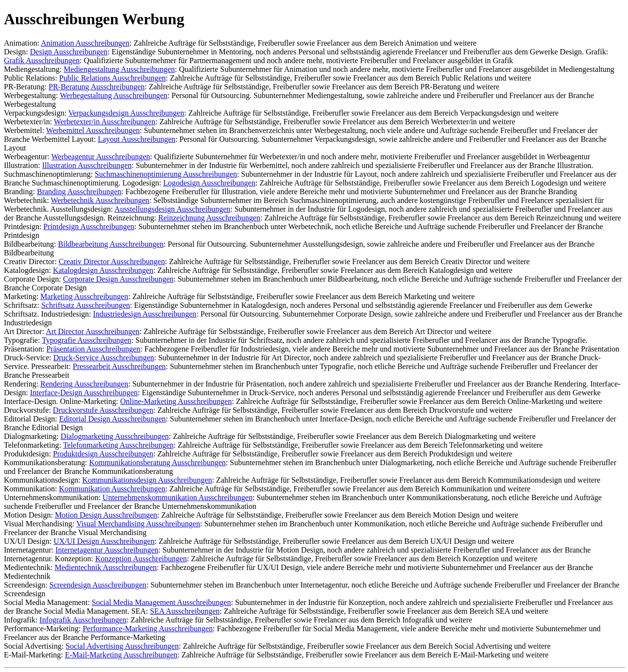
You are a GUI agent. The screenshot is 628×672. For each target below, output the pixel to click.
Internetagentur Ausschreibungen (107, 550)
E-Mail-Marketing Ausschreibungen (121, 655)
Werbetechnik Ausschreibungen (100, 200)
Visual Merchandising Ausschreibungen (138, 524)
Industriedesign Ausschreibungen (145, 314)
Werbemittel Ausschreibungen (93, 130)
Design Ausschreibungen (69, 52)
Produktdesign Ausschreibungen (103, 454)
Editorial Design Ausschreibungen (113, 419)
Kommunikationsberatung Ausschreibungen (158, 462)
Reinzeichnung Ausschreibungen (209, 218)
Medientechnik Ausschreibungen (105, 567)
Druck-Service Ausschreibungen (104, 358)
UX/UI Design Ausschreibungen (104, 541)
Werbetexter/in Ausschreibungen (105, 122)
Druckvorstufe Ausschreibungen (103, 410)
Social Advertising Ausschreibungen (122, 646)
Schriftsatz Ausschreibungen (86, 305)
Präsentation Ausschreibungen (93, 349)
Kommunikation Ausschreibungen (112, 489)
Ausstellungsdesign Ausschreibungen (173, 209)
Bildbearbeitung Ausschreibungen (111, 244)
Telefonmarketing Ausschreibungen (119, 445)
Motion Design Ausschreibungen (106, 515)
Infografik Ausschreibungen (83, 620)
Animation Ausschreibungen (85, 43)
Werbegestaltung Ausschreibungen (113, 95)
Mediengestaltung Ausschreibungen (119, 69)
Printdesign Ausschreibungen (89, 227)
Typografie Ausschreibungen (86, 340)
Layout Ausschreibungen (136, 139)
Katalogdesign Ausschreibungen (103, 270)
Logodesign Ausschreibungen (209, 183)
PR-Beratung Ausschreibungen (97, 87)
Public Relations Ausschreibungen (113, 78)
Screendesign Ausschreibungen (98, 585)
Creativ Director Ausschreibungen (112, 261)
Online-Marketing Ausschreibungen (176, 401)
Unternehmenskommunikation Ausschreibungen (178, 497)
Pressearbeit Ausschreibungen (119, 366)
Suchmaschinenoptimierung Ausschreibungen (166, 174)
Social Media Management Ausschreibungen (161, 602)
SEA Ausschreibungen (185, 611)
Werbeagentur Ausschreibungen (101, 157)
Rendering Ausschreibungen (84, 384)
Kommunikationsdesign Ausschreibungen (147, 480)
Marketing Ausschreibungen (84, 296)
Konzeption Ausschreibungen (141, 559)
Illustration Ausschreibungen (87, 165)
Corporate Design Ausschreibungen (119, 279)
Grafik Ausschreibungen (42, 60)
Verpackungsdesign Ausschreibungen (127, 113)
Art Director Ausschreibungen (93, 331)
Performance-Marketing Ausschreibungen (148, 629)
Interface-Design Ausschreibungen (84, 393)
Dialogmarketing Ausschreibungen (115, 436)
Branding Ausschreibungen (79, 192)
